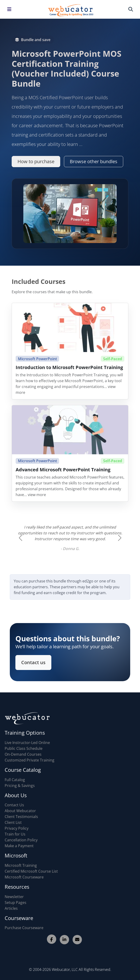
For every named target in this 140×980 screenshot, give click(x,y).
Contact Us (14, 805)
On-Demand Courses (23, 754)
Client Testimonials (21, 817)
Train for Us (15, 834)
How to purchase (36, 161)
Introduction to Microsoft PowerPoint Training (69, 371)
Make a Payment (19, 846)
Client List (13, 822)
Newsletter (14, 897)
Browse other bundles (94, 161)
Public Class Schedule (24, 748)
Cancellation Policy (21, 840)
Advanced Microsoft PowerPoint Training (63, 473)
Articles (11, 908)
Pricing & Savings (20, 786)
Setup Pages (16, 902)
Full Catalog (15, 780)
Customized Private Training (30, 760)
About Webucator (20, 811)
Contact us (36, 662)
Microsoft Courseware (24, 877)
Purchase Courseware (24, 928)
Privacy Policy (17, 828)
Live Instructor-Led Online (27, 743)
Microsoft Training (21, 865)
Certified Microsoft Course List (31, 871)
